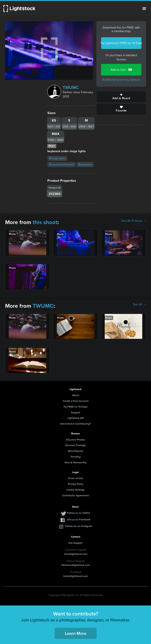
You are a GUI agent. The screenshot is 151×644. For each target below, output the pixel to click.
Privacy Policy (76, 484)
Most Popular (76, 451)
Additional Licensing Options (121, 80)
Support (76, 412)
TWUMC (71, 87)
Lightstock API (76, 418)
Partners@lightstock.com (76, 565)
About (76, 395)
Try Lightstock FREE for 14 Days (121, 43)
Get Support (75, 543)
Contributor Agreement (75, 495)
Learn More (76, 633)
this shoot (45, 222)
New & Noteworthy (76, 462)
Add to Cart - (121, 70)
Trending (75, 457)
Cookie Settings (75, 490)
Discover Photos (76, 440)
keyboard (85, 165)
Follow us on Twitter (79, 513)
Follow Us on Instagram (79, 526)
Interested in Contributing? (75, 424)
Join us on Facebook (78, 519)
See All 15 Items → (134, 221)
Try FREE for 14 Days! (75, 407)
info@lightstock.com (76, 554)
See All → (139, 305)
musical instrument (62, 165)
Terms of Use (75, 478)
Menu (144, 9)
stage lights (57, 158)
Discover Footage (75, 445)
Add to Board (121, 97)
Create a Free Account (76, 401)
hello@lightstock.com (76, 576)
